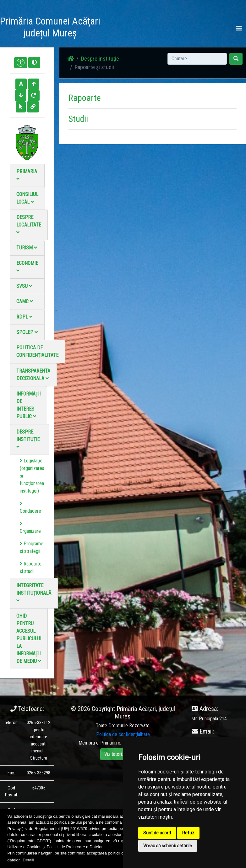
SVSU (24, 286)
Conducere (30, 507)
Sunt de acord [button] (157, 833)
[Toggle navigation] (239, 28)
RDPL (24, 317)
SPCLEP (27, 332)
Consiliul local (27, 198)
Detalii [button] (28, 860)
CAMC (25, 301)
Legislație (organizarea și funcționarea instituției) (32, 476)
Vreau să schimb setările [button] (168, 846)
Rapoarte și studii (31, 568)
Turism (27, 248)
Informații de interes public (28, 405)
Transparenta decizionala (33, 375)
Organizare (30, 527)
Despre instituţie (28, 439)
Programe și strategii (32, 547)
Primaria (27, 175)
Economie (27, 267)
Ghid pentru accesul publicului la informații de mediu (29, 639)
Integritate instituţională (34, 593)
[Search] (197, 59)
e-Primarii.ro (108, 743)
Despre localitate (29, 224)
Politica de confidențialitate (37, 351)
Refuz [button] (188, 833)
